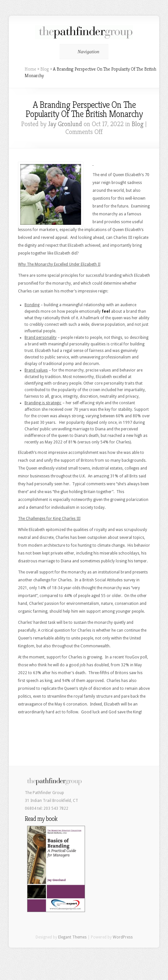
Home (30, 69)
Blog (45, 69)
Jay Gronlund (65, 124)
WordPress (123, 937)
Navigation (83, 52)
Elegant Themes (72, 937)
